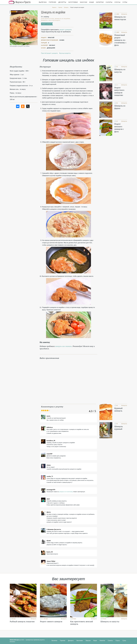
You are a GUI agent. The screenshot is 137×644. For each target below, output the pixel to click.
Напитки (100, 2)
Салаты (109, 2)
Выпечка (43, 2)
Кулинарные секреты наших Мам (20, 2)
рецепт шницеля (65, 30)
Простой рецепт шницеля (49, 53)
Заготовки (73, 2)
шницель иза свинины (63, 346)
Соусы (117, 2)
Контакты (12, 642)
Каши (92, 2)
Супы (125, 2)
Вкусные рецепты (65, 53)
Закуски (84, 2)
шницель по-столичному (66, 492)
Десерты (62, 2)
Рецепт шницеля (47, 24)
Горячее (53, 2)
